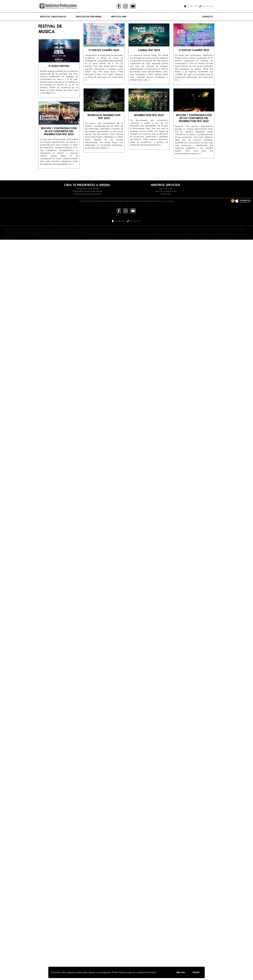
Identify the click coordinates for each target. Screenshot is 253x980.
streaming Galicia (11, 232)
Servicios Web (119, 17)
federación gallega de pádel (49, 237)
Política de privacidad (146, 201)
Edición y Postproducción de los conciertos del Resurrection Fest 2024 (59, 131)
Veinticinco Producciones (61, 5)
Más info (181, 972)
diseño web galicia (21, 237)
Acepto (196, 972)
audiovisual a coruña (40, 232)
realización (119, 234)
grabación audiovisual (174, 232)
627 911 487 (192, 6)
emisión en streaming (158, 229)
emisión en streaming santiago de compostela (97, 232)
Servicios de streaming (89, 17)
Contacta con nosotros (165, 201)
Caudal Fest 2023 (149, 50)
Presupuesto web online (87, 188)
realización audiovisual (227, 229)
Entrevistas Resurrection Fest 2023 (104, 117)
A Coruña (119, 232)
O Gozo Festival (59, 66)
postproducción (143, 229)
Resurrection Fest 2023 (149, 115)
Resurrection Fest (88, 234)
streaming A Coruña (59, 234)
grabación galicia (74, 234)
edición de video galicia (56, 229)
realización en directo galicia (194, 232)
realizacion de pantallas (28, 234)
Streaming (166, 194)
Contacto (207, 17)
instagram (126, 6)
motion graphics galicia (223, 232)
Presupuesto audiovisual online (87, 191)
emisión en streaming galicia (178, 229)
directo (220, 234)
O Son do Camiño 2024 (104, 50)
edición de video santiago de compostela (95, 229)
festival (15, 234)
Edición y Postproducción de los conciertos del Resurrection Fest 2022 (194, 118)
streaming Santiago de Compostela (173, 234)
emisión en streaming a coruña (153, 232)
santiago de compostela (105, 234)
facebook (119, 6)
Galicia (47, 234)
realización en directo (132, 232)
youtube (133, 6)
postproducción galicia (198, 229)
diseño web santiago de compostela (74, 237)
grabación (210, 232)
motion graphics (25, 232)
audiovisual (212, 229)
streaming (240, 229)
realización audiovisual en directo (124, 229)
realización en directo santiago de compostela (141, 234)
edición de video (72, 229)
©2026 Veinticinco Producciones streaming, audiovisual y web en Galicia (108, 201)
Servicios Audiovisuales (53, 17)
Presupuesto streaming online (87, 194)
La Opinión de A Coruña (233, 234)
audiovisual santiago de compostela (33, 229)
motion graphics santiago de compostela (202, 234)
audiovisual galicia (12, 229)
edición (41, 234)
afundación (33, 237)
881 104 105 (208, 6)
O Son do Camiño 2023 (194, 50)
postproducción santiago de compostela (64, 232)
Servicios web (166, 188)
